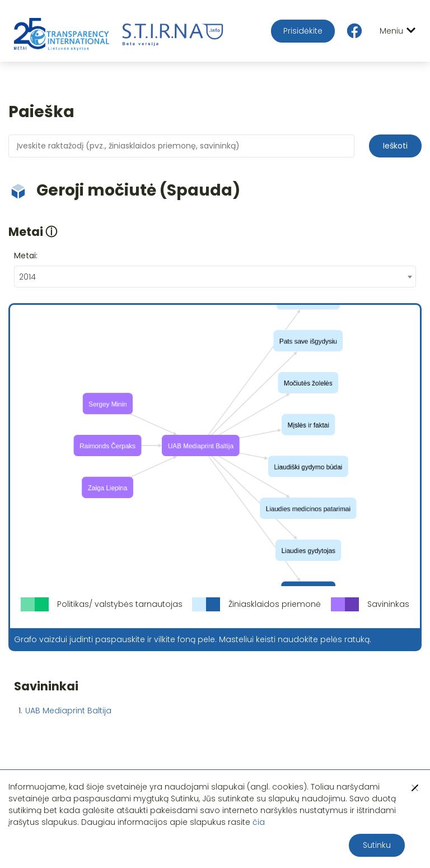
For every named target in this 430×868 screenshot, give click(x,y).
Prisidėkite (303, 31)
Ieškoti (395, 146)
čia (259, 822)
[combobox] (215, 277)
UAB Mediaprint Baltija (68, 711)
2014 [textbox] (27, 277)
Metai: (26, 256)
